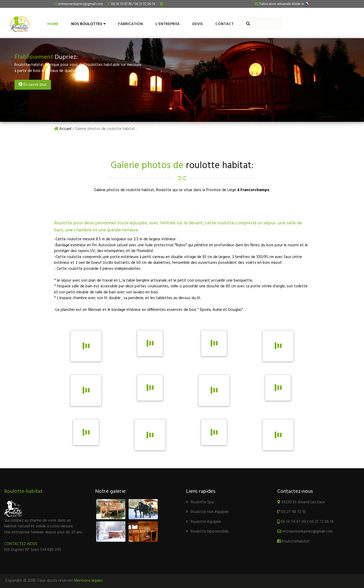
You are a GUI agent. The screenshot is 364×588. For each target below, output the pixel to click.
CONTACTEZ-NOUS (21, 544)
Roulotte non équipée (207, 512)
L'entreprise (168, 24)
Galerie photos (336, 23)
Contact (224, 24)
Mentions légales (88, 581)
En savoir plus (33, 85)
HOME (53, 24)
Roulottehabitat (293, 541)
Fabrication (131, 24)
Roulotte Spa (200, 502)
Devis (198, 24)
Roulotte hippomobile (207, 532)
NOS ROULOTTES (88, 24)
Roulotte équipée (204, 522)
